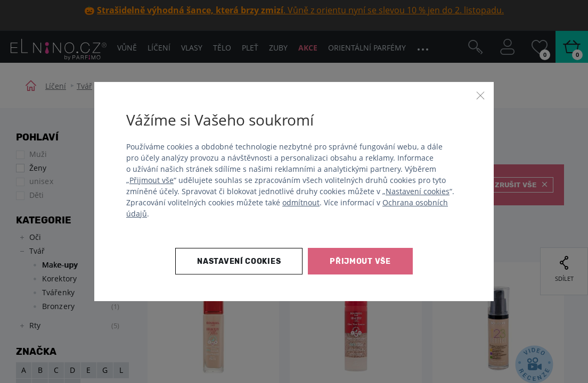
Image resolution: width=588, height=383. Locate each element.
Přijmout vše (152, 180)
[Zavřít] (480, 95)
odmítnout (301, 202)
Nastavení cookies (418, 191)
